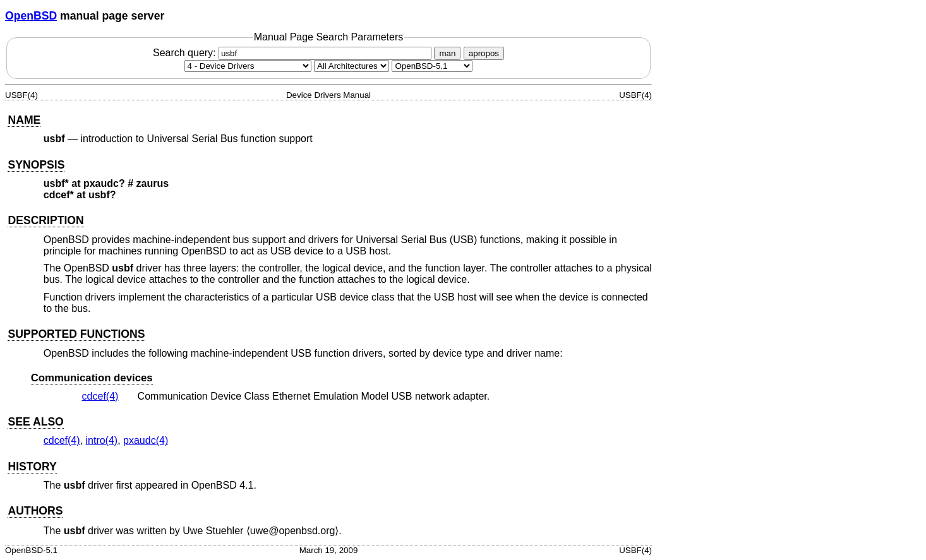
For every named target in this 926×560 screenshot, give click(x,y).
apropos (484, 53)
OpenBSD (31, 16)
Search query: (294, 53)
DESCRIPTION (45, 220)
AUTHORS (35, 511)
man (447, 53)
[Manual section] (248, 66)
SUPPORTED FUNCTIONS (76, 334)
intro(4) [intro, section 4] (101, 440)
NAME (24, 120)
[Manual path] (432, 66)
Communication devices (92, 378)
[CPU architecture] (352, 66)
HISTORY (32, 467)
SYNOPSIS (36, 165)
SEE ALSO (35, 422)
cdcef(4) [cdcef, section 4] (100, 396)
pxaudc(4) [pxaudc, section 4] (146, 440)
